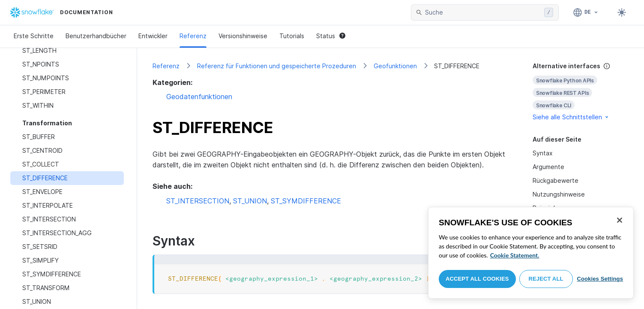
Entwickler (153, 36)
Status (331, 36)
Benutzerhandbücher (96, 36)
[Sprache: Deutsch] (586, 12)
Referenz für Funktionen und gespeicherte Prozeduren (277, 66)
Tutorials (292, 36)
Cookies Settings (600, 279)
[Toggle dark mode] (622, 12)
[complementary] (581, 92)
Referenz (193, 36)
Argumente (548, 167)
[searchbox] (483, 12)
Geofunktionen (395, 66)
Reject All (546, 279)
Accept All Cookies (477, 279)
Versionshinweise (243, 36)
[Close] (620, 220)
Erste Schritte (34, 36)
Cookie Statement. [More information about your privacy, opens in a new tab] (515, 255)
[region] (531, 253)
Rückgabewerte (556, 180)
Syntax (543, 153)
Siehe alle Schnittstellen (571, 117)
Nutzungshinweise (559, 194)
